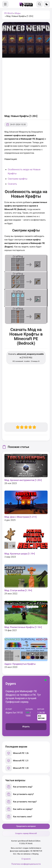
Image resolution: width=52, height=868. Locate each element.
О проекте (26, 859)
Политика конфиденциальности (26, 864)
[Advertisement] (26, 86)
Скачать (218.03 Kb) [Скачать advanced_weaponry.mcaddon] (26, 357)
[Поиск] (40, 4)
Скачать (12, 184)
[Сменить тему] (47, 4)
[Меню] (5, 4)
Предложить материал (26, 826)
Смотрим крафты (18, 179)
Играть (26, 727)
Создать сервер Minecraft (26, 833)
